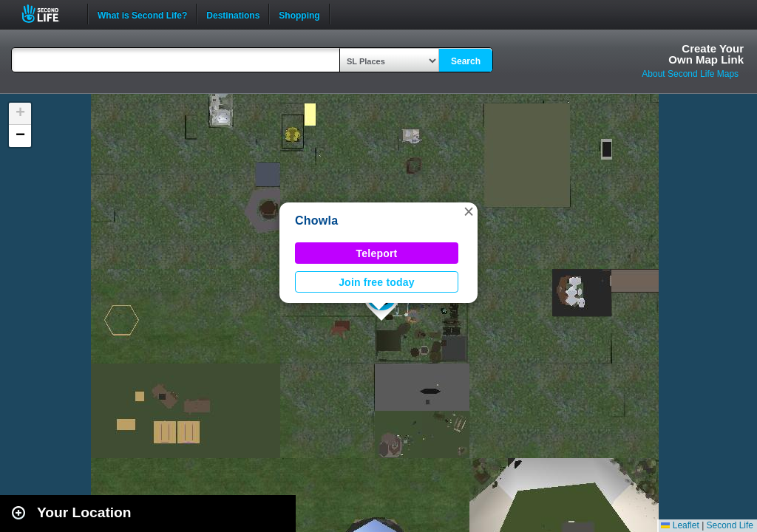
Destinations (233, 14)
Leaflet (680, 525)
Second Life (48, 14)
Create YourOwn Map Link (706, 54)
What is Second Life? (142, 14)
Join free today (377, 282)
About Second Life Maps (690, 74)
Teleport (377, 253)
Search (466, 61)
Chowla (316, 221)
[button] (469, 211)
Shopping (299, 14)
